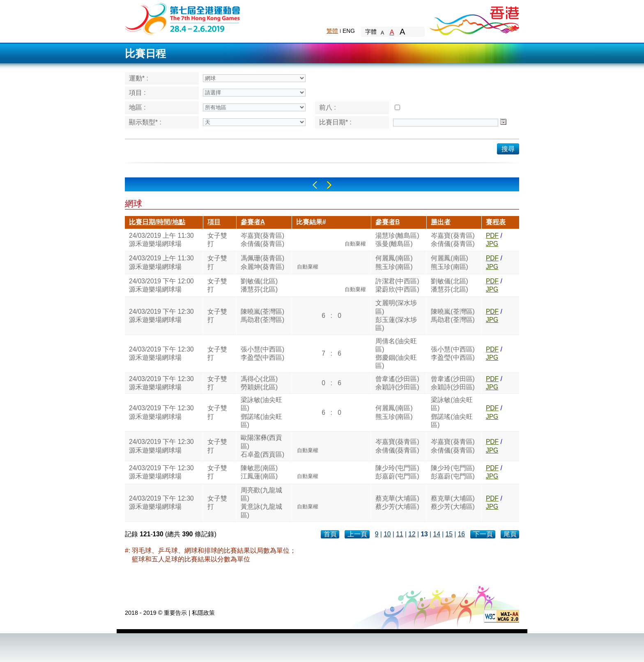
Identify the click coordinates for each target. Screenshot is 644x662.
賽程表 (496, 222)
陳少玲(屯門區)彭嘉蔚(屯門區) (397, 472)
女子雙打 (217, 240)
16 (461, 534)
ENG (349, 31)
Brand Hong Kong (474, 18)
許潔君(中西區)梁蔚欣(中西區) (397, 285)
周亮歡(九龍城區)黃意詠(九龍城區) (261, 503)
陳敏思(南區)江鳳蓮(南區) (259, 472)
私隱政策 (203, 613)
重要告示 (175, 613)
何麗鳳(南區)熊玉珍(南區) (394, 262)
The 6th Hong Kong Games (183, 18)
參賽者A (253, 222)
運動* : (139, 78)
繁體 (332, 31)
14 (436, 534)
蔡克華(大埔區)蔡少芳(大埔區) (397, 502)
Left (315, 185)
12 (412, 534)
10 (387, 534)
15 (449, 534)
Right (329, 185)
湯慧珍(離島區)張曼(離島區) (397, 240)
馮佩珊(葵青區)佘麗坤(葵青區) (262, 262)
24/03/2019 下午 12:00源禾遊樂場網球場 (161, 285)
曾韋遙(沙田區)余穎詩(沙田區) (397, 383)
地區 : (137, 107)
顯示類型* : (145, 122)
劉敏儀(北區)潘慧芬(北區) (259, 285)
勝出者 (441, 222)
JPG (492, 244)
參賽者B (388, 222)
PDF (492, 236)
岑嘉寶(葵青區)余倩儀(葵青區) (262, 240)
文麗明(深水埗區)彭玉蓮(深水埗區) (396, 315)
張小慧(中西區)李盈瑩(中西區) (262, 353)
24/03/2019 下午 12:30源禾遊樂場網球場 (161, 316)
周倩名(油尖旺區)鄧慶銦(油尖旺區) (396, 354)
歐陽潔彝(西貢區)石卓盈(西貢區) (262, 446)
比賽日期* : (335, 122)
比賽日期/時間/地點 (157, 222)
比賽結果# (311, 222)
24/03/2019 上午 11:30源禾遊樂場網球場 (161, 240)
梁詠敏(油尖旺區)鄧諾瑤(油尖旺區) (261, 412)
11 (399, 534)
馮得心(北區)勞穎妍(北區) (259, 383)
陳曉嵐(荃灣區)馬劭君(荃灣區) (262, 316)
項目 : (137, 93)
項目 (214, 222)
